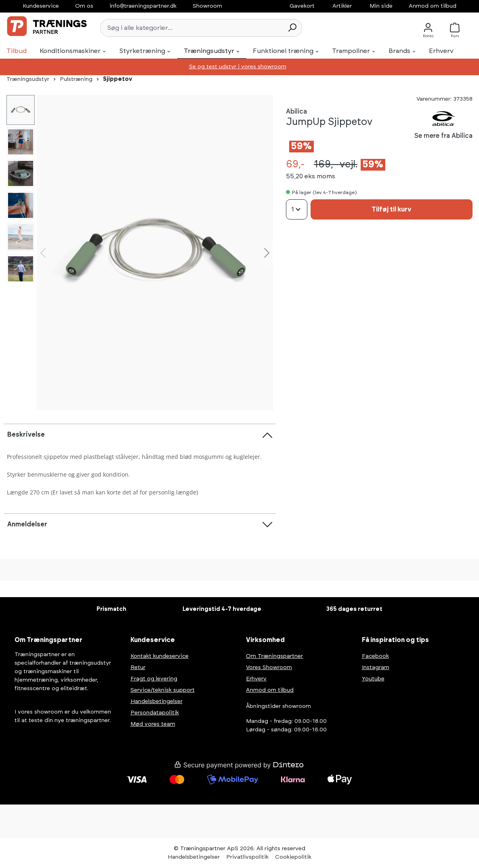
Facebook (375, 656)
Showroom (207, 6)
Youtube (373, 679)
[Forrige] (43, 253)
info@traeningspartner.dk (143, 6)
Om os (84, 6)
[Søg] (292, 28)
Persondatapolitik (155, 713)
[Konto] (428, 28)
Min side (381, 6)
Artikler (342, 6)
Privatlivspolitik (247, 857)
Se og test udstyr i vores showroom (238, 67)
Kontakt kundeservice (160, 656)
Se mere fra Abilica (443, 136)
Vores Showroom (269, 667)
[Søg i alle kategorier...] (192, 28)
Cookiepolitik (293, 857)
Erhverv (256, 679)
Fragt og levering (154, 679)
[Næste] (267, 253)
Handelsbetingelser (157, 701)
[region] (155, 253)
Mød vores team (153, 724)
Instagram (376, 667)
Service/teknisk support (163, 690)
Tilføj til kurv (391, 209)
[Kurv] (457, 28)
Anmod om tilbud (433, 6)
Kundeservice (41, 6)
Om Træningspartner (274, 656)
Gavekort (302, 6)
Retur (138, 667)
